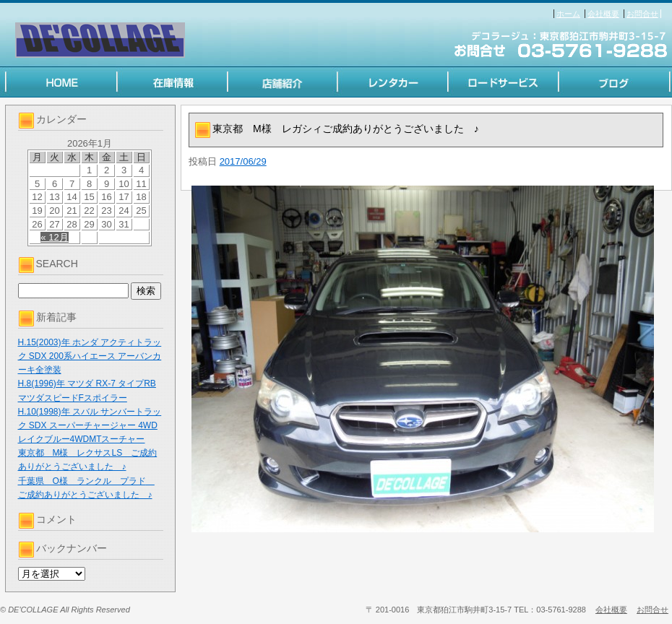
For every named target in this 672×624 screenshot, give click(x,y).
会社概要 (603, 14)
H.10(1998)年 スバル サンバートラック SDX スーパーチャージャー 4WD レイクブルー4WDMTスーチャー (90, 425)
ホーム (568, 14)
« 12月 (54, 237)
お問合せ (642, 14)
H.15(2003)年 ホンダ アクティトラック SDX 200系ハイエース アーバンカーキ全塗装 (90, 356)
